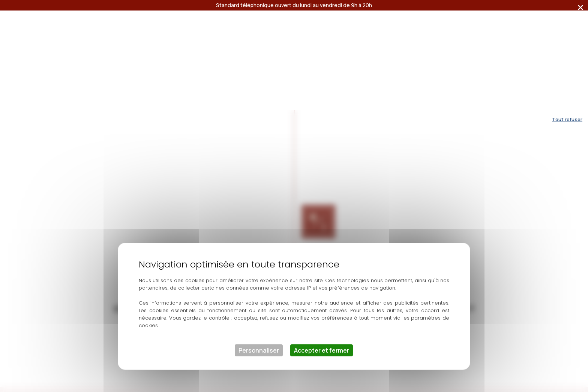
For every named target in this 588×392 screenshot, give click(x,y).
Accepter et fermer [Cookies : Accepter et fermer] (322, 240)
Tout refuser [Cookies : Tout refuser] (567, 9)
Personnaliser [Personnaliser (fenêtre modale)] (259, 240)
